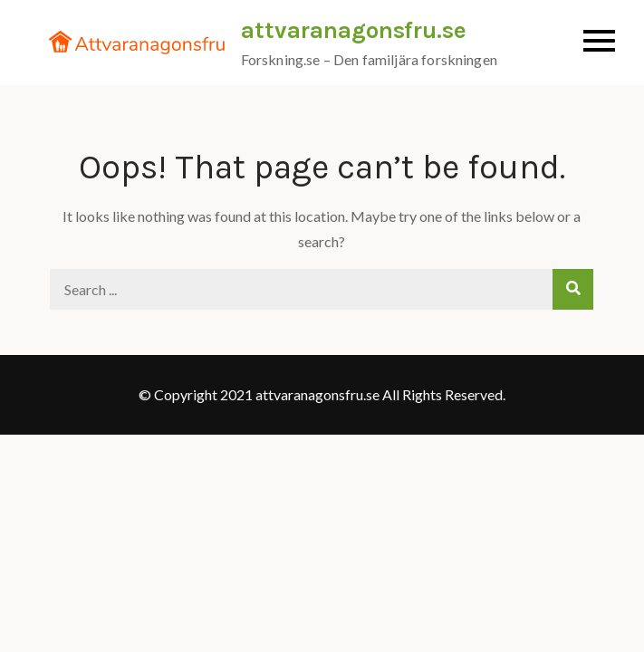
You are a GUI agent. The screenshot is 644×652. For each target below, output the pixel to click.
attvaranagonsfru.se (354, 30)
